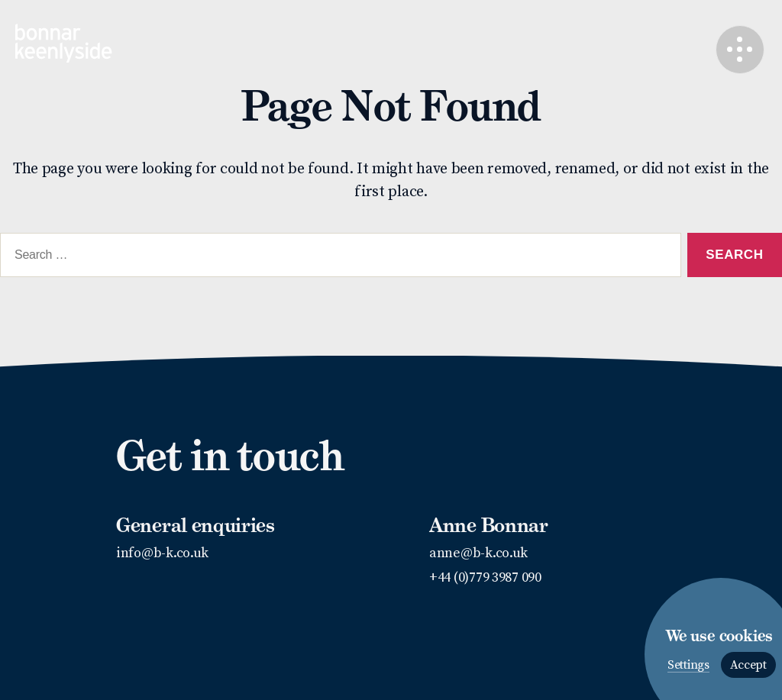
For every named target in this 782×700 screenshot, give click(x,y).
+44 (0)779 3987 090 (485, 577)
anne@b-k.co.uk (478, 553)
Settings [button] (688, 665)
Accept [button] (748, 665)
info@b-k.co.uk (162, 553)
